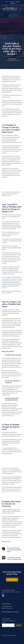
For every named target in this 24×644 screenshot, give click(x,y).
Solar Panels (12, 59)
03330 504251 (7, 604)
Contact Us (12, 621)
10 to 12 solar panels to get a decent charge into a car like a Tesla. (12, 283)
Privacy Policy (5, 621)
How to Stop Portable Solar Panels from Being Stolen (14, 550)
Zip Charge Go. (8, 453)
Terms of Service (6, 619)
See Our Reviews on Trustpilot (10, 612)
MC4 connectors (6, 163)
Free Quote (12, 580)
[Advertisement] (12, 30)
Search (4, 623)
